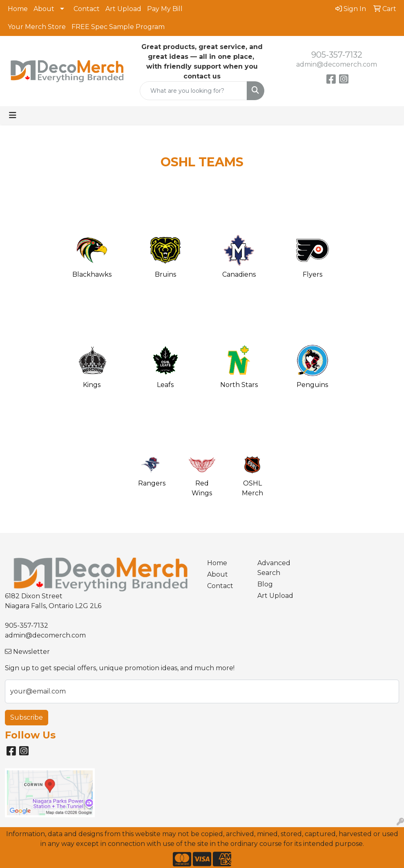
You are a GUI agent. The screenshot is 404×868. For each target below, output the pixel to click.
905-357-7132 (337, 55)
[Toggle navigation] (13, 115)
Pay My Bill (165, 9)
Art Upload (123, 9)
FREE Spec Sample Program (118, 27)
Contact (87, 9)
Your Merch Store (37, 27)
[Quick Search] (194, 91)
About (44, 9)
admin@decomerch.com (337, 64)
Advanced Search (274, 568)
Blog (265, 584)
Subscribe (27, 717)
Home (18, 9)
